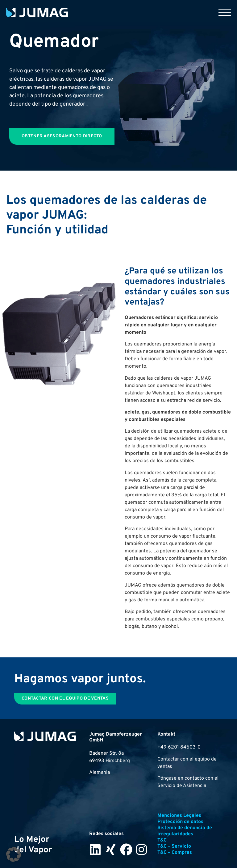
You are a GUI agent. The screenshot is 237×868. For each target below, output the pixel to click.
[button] (14, 854)
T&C (162, 840)
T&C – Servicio (174, 846)
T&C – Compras (175, 853)
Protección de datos (180, 822)
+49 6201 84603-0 (179, 747)
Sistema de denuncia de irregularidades (185, 831)
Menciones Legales (179, 816)
